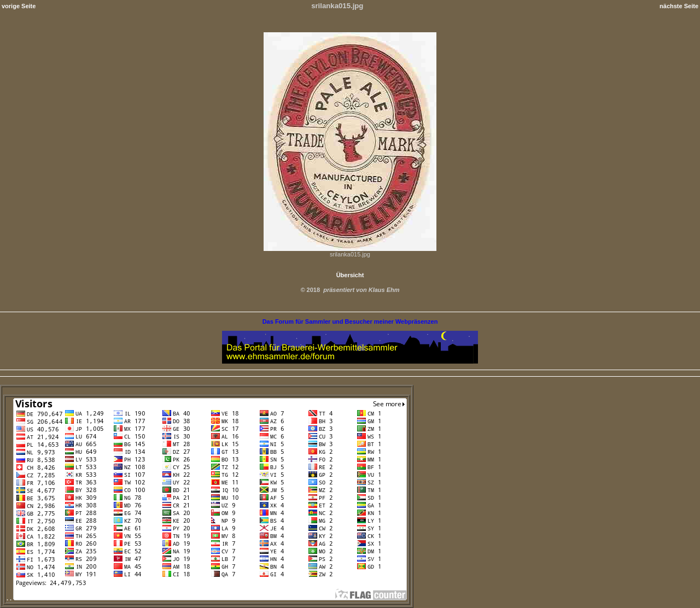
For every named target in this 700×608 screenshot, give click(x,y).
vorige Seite (19, 6)
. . (207, 598)
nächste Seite (679, 6)
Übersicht (350, 275)
